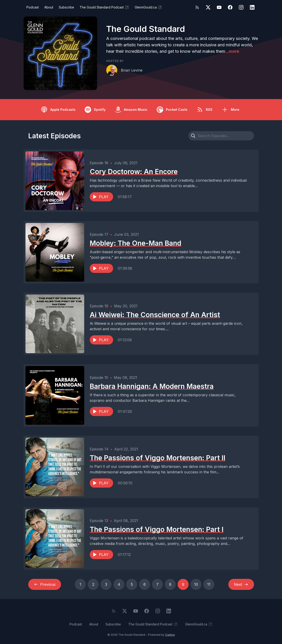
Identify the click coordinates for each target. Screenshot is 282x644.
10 (196, 584)
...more (232, 51)
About (49, 7)
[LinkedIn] (252, 7)
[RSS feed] (197, 7)
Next (241, 584)
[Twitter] (208, 7)
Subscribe (66, 7)
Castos (170, 635)
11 (209, 584)
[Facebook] (230, 7)
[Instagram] (241, 7)
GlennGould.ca (148, 7)
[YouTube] (219, 7)
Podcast (33, 7)
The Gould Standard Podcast (104, 7)
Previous (45, 584)
